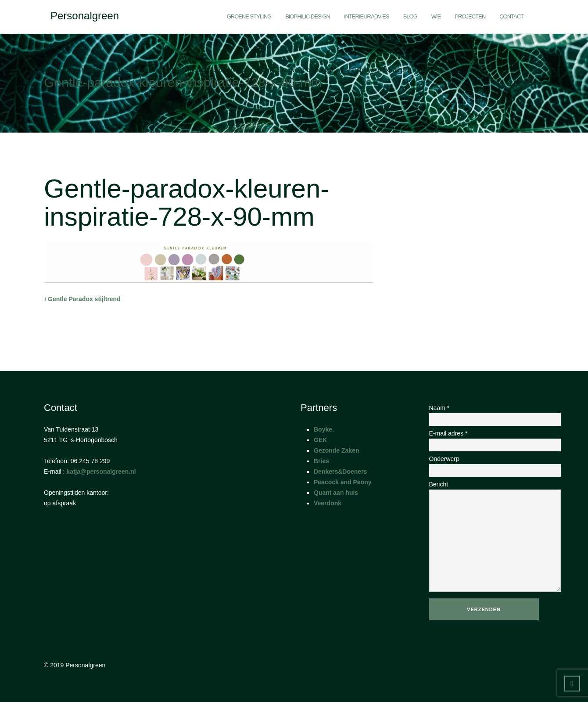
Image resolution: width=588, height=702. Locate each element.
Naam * (487, 414)
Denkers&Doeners (340, 472)
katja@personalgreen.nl (101, 472)
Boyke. (324, 429)
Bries (321, 461)
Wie (436, 16)
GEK (320, 440)
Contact (511, 16)
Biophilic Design (308, 16)
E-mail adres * (487, 439)
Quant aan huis (336, 493)
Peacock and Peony (343, 482)
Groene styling (249, 16)
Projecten (470, 16)
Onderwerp (487, 464)
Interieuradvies (367, 16)
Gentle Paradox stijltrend (84, 299)
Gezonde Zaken (336, 450)
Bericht (487, 537)
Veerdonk (328, 503)
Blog (410, 16)
